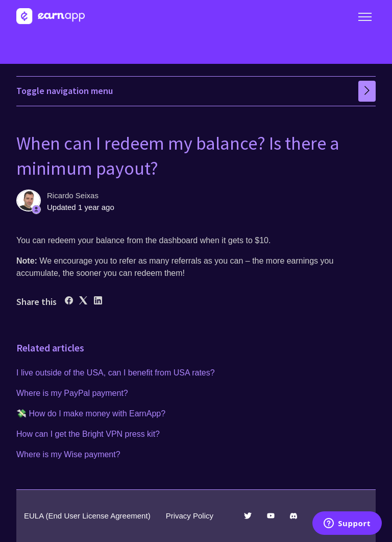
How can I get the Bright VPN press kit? (88, 434)
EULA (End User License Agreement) (87, 516)
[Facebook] (69, 302)
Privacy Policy (190, 516)
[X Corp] (83, 302)
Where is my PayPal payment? (72, 393)
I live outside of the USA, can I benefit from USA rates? (116, 373)
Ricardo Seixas (73, 195)
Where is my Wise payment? (68, 454)
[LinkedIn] (98, 302)
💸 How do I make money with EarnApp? (91, 414)
